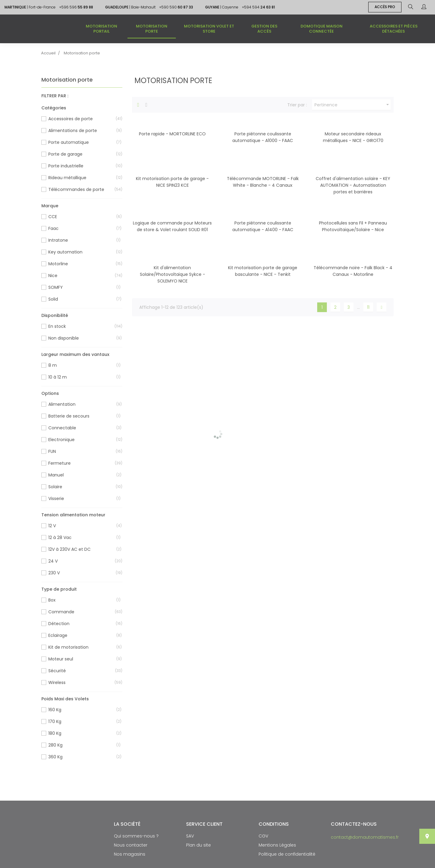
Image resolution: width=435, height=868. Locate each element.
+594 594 (258, 7)
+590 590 (176, 7)
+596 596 (76, 7)
